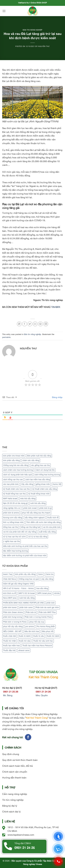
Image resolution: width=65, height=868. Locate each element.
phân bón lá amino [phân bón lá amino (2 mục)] (11, 513)
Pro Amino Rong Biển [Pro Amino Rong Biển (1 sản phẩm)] (46, 626)
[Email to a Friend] (35, 324)
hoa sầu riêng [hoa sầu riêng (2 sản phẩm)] (42, 588)
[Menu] (4, 11)
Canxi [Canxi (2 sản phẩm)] (40, 574)
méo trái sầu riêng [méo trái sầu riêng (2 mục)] (28, 499)
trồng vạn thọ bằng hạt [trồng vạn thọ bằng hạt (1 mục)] (30, 527)
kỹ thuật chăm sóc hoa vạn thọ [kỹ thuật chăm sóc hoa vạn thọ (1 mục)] (16, 489)
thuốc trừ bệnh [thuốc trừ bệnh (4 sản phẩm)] (53, 636)
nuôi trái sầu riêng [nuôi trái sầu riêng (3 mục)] (38, 503)
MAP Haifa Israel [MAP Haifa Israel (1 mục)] (10, 499)
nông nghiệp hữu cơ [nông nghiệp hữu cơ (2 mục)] (12, 508)
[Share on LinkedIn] (46, 324)
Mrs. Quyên (42, 695)
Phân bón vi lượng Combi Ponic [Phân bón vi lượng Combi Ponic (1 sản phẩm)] (38, 617)
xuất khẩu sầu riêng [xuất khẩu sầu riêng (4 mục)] (47, 532)
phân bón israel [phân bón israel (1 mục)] (30, 508)
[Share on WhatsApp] (19, 324)
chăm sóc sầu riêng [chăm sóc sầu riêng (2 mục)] (31, 460)
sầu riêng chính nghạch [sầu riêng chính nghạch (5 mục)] (35, 518)
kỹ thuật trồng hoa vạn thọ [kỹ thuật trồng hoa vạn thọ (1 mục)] (14, 494)
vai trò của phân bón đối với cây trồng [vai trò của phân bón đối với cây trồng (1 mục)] (20, 532)
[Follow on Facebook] (28, 737)
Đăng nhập (57, 397)
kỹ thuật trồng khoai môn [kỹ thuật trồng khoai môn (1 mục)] (39, 494)
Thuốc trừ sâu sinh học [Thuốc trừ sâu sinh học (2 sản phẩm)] (43, 641)
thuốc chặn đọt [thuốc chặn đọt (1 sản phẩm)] (10, 636)
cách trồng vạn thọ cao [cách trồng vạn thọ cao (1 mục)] (13, 479)
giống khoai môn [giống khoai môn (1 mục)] (43, 484)
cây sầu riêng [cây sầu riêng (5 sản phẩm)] (47, 579)
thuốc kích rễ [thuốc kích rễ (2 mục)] (53, 518)
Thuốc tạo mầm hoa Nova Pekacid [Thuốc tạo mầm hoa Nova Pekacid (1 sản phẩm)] (37, 646)
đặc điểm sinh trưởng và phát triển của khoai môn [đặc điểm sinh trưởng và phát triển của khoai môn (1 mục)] (25, 556)
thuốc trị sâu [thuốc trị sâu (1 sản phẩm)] (39, 636)
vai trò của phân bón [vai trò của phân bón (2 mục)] (52, 527)
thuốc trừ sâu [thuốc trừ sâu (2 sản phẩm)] (25, 641)
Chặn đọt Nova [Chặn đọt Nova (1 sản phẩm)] (10, 579)
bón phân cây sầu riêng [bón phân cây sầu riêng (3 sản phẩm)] (25, 574)
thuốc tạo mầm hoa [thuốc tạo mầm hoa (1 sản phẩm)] (11, 646)
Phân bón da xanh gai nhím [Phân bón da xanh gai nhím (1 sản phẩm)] (47, 607)
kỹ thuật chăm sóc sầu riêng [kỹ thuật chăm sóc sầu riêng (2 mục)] (45, 489)
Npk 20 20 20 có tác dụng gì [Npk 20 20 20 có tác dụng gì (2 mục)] (15, 503)
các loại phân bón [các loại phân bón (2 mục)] (11, 484)
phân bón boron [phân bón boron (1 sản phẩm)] (10, 607)
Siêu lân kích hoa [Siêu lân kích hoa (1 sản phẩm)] (32, 631)
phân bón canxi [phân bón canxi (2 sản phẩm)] (26, 607)
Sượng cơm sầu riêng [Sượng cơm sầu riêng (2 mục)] (13, 518)
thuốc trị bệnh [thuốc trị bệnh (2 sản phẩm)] (25, 636)
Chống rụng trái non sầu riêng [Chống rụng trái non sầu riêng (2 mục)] (16, 465)
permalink (6, 337)
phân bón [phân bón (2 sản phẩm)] (50, 603)
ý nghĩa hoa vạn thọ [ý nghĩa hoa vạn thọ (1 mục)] (11, 541)
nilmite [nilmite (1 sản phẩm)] (57, 593)
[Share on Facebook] (25, 324)
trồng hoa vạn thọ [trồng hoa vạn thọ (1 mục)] (11, 527)
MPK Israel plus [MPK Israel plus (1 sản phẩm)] (44, 593)
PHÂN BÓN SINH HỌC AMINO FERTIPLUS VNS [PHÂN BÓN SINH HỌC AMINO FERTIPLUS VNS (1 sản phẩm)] (23, 603)
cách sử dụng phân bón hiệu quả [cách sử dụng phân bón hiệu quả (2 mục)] (17, 475)
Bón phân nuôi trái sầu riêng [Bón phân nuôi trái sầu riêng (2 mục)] (39, 456)
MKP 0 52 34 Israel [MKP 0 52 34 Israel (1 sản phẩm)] (27, 593)
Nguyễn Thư (44, 46)
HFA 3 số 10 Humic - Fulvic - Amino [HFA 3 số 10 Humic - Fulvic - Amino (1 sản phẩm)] (18, 588)
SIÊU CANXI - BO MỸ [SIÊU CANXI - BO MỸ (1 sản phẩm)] (12, 631)
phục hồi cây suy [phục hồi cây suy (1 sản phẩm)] (37, 622)
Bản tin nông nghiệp (32, 30)
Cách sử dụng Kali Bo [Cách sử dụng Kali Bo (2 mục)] (45, 470)
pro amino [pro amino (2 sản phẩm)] (30, 626)
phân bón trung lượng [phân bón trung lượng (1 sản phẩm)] (12, 617)
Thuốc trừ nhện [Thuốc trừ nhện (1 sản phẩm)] (10, 641)
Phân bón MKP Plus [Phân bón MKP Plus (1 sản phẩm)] (47, 612)
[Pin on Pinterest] (40, 324)
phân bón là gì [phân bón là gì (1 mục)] (45, 508)
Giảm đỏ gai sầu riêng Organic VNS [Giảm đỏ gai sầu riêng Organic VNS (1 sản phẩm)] (18, 584)
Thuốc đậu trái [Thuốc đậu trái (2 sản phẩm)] (9, 650)
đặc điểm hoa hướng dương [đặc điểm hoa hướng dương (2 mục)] (15, 551)
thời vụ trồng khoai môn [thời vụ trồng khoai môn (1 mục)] (13, 522)
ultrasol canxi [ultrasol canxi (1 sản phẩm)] (24, 650)
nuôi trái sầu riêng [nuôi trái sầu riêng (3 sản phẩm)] (27, 598)
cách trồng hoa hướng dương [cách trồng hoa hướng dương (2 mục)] (47, 475)
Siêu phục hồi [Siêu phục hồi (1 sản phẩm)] (48, 631)
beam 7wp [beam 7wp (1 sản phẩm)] (8, 574)
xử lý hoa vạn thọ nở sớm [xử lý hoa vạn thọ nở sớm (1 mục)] (14, 537)
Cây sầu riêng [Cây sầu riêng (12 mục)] (27, 484)
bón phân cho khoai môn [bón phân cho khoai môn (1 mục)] (14, 456)
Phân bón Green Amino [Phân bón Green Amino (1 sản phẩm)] (13, 612)
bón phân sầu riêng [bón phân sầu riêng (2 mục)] (11, 460)
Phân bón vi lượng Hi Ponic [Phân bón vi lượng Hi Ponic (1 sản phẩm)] (15, 622)
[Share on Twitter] (30, 324)
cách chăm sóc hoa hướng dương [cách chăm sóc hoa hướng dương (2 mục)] (18, 470)
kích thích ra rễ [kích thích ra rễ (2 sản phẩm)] (9, 593)
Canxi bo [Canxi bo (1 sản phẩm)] (50, 574)
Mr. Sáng (8, 695)
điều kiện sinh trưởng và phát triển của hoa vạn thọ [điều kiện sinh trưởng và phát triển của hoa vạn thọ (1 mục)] (25, 546)
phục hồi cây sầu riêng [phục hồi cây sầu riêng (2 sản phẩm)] (13, 626)
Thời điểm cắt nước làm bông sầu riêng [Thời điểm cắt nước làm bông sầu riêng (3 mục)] (43, 522)
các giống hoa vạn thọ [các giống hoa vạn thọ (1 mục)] (40, 465)
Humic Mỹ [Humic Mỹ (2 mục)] (57, 484)
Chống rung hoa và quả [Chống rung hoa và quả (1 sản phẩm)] (29, 579)
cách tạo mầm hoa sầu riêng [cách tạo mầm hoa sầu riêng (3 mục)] (38, 479)
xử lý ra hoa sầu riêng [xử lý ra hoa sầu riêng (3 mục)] (38, 537)
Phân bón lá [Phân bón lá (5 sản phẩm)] (31, 612)
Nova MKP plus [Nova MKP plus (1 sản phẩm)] (10, 598)
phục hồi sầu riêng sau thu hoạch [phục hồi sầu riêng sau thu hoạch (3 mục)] (36, 513)
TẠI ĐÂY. (56, 307)
